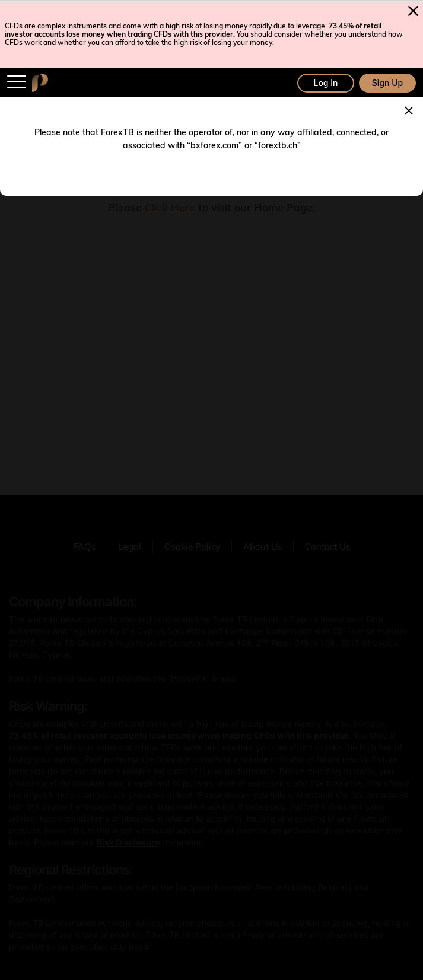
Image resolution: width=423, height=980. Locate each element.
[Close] (409, 109)
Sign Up (387, 83)
